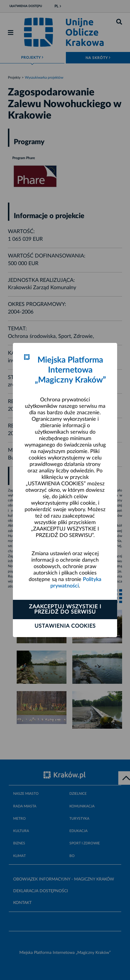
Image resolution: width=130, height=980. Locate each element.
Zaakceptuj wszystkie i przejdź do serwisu (65, 609)
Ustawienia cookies (65, 626)
